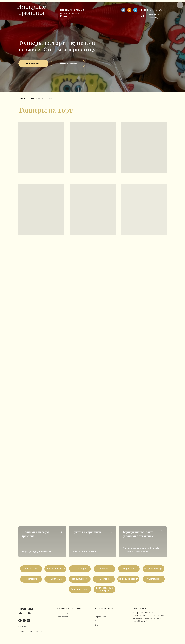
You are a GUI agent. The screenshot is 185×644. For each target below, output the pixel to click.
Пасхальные (55, 579)
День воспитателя (55, 569)
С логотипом (154, 579)
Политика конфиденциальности (30, 631)
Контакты (99, 621)
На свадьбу (104, 579)
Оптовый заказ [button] (62, 621)
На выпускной (80, 579)
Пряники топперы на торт (41, 99)
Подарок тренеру (153, 569)
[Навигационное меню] (180, 5)
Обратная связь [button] (101, 617)
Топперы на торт (80, 589)
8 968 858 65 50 (147, 613)
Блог (97, 625)
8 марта (104, 569)
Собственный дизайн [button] (65, 613)
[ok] (24, 621)
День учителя (31, 569)
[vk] (20, 621)
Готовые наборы (63, 617)
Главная (22, 99)
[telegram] (28, 621)
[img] (135, 10)
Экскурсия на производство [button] (106, 613)
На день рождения (128, 579)
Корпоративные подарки (105, 589)
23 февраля (129, 569)
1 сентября (80, 569)
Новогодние (31, 579)
